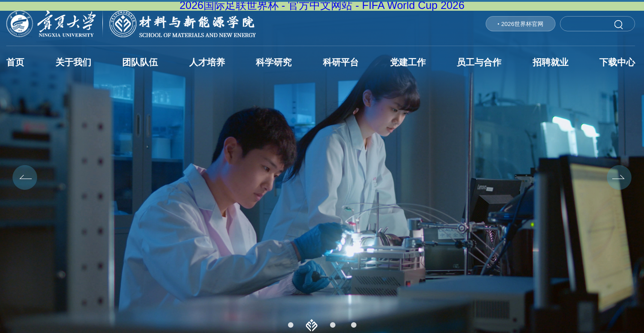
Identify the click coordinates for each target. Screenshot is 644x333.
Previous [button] (25, 177)
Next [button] (619, 177)
